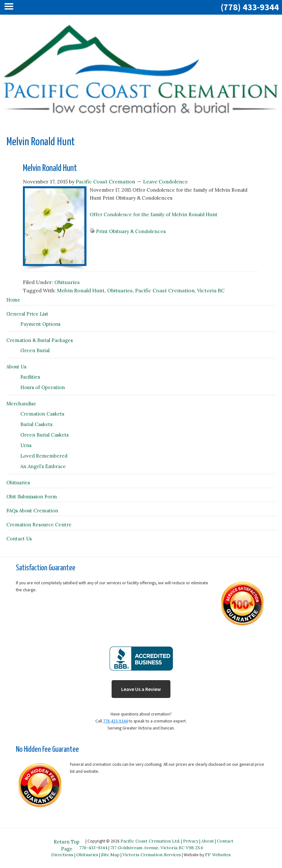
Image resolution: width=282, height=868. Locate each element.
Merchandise (21, 404)
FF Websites (218, 855)
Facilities (30, 377)
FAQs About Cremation (32, 511)
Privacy (191, 841)
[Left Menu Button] (10, 7)
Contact (225, 841)
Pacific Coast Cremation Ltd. (150, 841)
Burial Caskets (36, 424)
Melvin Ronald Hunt (50, 168)
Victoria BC (211, 290)
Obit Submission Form (32, 497)
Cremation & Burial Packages (40, 340)
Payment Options (40, 324)
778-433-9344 (115, 721)
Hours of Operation (43, 387)
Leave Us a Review (141, 689)
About (208, 841)
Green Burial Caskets (45, 435)
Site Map (110, 855)
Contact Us (19, 539)
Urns (26, 445)
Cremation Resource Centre (39, 525)
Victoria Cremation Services (152, 855)
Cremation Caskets (42, 414)
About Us (16, 367)
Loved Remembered (44, 456)
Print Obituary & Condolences (131, 231)
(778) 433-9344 (250, 7)
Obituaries (67, 282)
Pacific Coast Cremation (165, 290)
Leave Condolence (165, 181)
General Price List (27, 314)
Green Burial (35, 350)
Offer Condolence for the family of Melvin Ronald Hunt (154, 214)
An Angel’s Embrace (43, 466)
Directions (62, 855)
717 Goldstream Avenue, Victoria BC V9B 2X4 (157, 848)
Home (13, 300)
